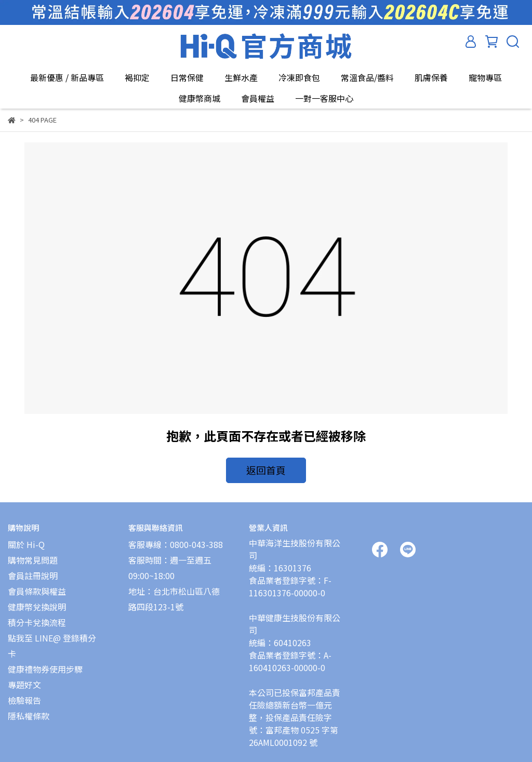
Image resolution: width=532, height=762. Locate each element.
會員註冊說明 (33, 569)
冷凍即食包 (299, 77)
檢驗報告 (24, 694)
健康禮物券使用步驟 (45, 663)
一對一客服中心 (324, 98)
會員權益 (258, 98)
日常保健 (187, 77)
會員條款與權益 (37, 585)
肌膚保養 (431, 77)
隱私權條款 (29, 710)
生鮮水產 (241, 77)
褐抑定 (137, 77)
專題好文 (24, 678)
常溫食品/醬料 (367, 77)
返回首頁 (266, 469)
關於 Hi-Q (26, 538)
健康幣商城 (199, 98)
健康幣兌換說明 (37, 600)
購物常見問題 (33, 554)
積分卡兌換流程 (37, 616)
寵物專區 (485, 77)
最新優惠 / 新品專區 (67, 77)
